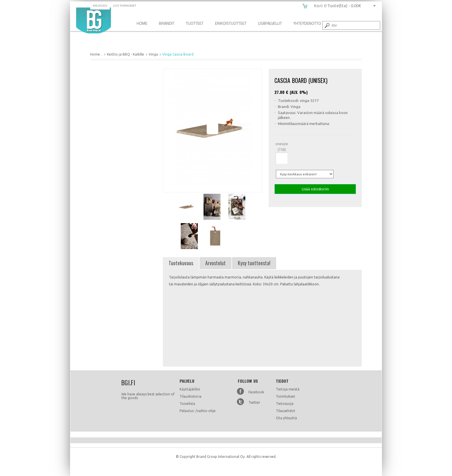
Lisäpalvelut (270, 23)
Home (142, 23)
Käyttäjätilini (190, 389)
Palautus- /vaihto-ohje (198, 411)
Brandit (167, 23)
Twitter (254, 402)
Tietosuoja (285, 404)
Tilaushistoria (191, 396)
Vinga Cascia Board (94, 20)
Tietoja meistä (288, 389)
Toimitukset (286, 396)
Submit (327, 25)
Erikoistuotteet (231, 23)
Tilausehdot (286, 411)
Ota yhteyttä (286, 418)
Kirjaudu (100, 6)
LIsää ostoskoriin (315, 189)
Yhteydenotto (307, 23)
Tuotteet (195, 23)
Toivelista (187, 404)
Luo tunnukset (125, 6)
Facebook (256, 392)
